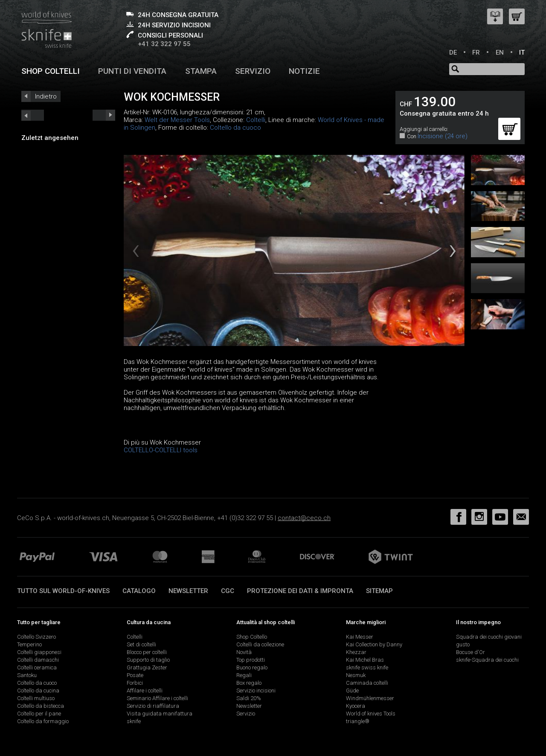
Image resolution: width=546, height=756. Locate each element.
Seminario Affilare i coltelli (157, 698)
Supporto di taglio (148, 660)
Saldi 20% (249, 698)
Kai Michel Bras (365, 660)
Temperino (29, 644)
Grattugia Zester (147, 667)
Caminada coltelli (367, 683)
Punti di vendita (132, 71)
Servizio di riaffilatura (153, 706)
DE (453, 52)
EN (500, 52)
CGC (228, 591)
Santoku (27, 675)
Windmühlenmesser (370, 698)
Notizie (304, 71)
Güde (352, 691)
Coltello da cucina (38, 691)
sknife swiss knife (367, 667)
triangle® (358, 721)
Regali (244, 675)
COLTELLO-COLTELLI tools (161, 450)
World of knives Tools (371, 714)
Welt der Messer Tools (177, 120)
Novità (244, 652)
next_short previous (33, 115)
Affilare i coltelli (145, 691)
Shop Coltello (252, 637)
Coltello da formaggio (43, 721)
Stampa (201, 71)
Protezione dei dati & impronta (300, 591)
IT (522, 52)
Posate (135, 675)
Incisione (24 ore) (443, 136)
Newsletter (188, 591)
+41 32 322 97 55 (164, 44)
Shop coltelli (51, 71)
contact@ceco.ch (304, 518)
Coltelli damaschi (38, 660)
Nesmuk (356, 675)
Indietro (46, 96)
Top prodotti (251, 660)
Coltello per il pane (39, 714)
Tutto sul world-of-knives (63, 591)
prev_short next (104, 115)
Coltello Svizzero (36, 637)
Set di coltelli (141, 644)
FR (476, 52)
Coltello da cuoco (235, 128)
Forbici (135, 683)
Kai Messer (360, 637)
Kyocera (356, 706)
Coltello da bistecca (41, 706)
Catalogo (139, 591)
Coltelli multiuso (36, 698)
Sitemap (379, 591)
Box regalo (249, 683)
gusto (463, 644)
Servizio (253, 71)
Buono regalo (252, 667)
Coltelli (256, 120)
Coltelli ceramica (37, 667)
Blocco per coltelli (147, 652)
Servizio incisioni (256, 691)
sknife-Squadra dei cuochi (487, 660)
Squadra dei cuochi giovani (489, 637)
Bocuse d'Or (470, 652)
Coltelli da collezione (260, 644)
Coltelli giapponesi (39, 652)
